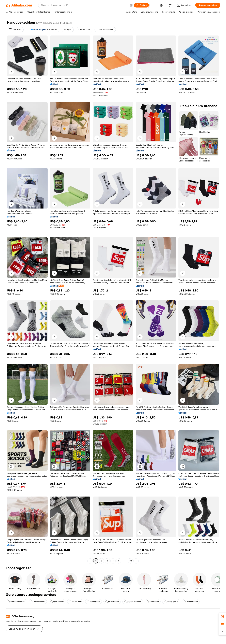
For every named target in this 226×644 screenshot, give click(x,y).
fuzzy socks (153, 602)
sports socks (57, 602)
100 (130, 561)
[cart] (171, 6)
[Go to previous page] (90, 561)
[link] (222, 617)
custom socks (38, 602)
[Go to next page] (136, 561)
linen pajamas (171, 602)
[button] (131, 5)
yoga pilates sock (133, 602)
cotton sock (75, 602)
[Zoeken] (141, 5)
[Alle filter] (15, 30)
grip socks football (17, 602)
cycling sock (93, 602)
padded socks (191, 602)
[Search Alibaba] (84, 5)
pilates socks (112, 602)
